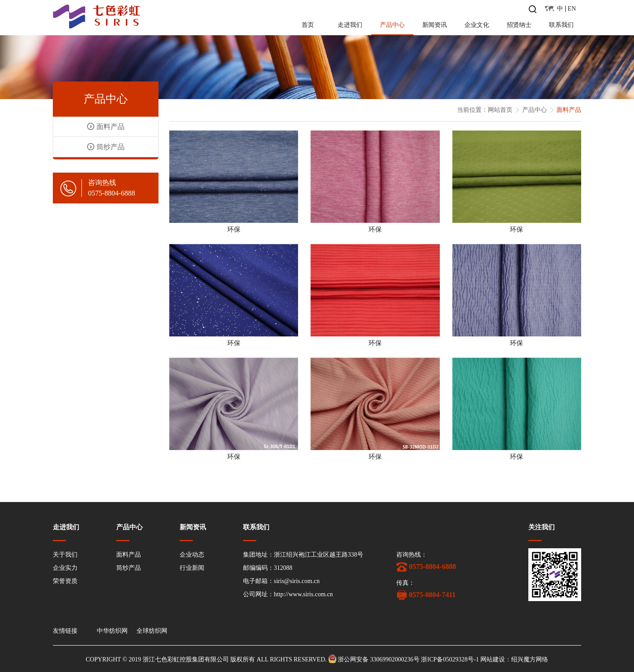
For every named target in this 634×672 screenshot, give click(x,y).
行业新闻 (192, 568)
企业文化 (477, 25)
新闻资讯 (435, 25)
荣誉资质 (65, 581)
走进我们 (350, 25)
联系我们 (561, 25)
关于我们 (65, 555)
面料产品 (129, 555)
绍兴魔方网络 (530, 659)
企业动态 (192, 555)
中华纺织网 (112, 631)
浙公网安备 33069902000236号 (379, 659)
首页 (308, 25)
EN (572, 9)
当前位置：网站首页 (485, 110)
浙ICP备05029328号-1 (450, 659)
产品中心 (392, 25)
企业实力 (65, 568)
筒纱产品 (129, 568)
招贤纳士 (519, 25)
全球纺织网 (152, 631)
